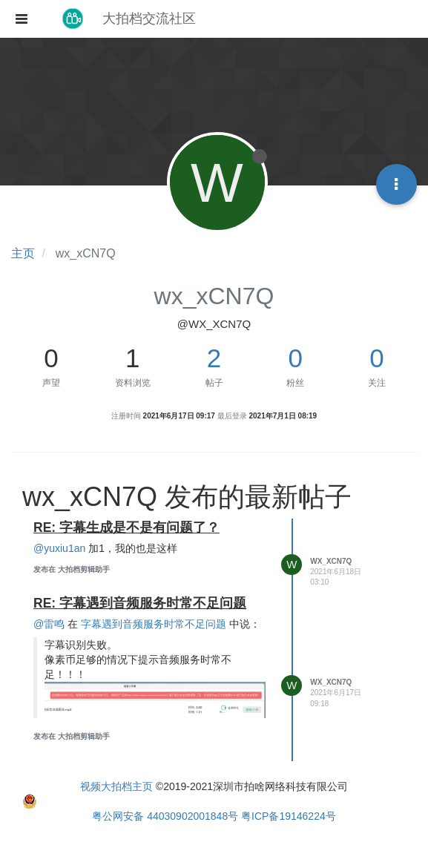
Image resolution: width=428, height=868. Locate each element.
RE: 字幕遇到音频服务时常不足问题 (140, 603)
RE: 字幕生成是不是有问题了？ (126, 527)
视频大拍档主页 (116, 786)
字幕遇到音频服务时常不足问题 (154, 624)
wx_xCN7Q (331, 561)
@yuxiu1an (59, 548)
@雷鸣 (49, 624)
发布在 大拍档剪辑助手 (72, 569)
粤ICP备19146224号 (289, 816)
